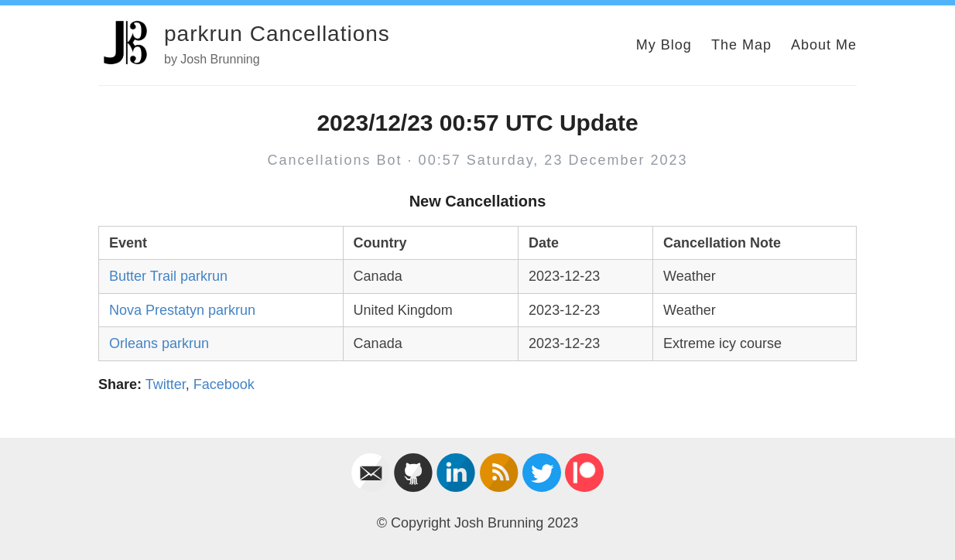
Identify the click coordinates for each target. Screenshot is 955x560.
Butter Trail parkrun (168, 276)
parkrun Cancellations (277, 34)
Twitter (166, 384)
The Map (741, 45)
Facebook (224, 384)
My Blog (664, 45)
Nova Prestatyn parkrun (182, 310)
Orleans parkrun (159, 343)
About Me (824, 45)
